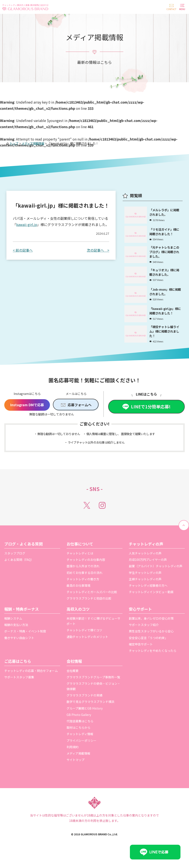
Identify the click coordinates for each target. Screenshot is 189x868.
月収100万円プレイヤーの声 (148, 570)
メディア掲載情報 (78, 763)
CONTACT (171, 9)
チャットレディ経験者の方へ (148, 595)
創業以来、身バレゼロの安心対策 (151, 628)
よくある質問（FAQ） (19, 570)
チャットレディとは (80, 563)
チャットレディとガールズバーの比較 (92, 602)
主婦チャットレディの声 (145, 589)
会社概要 (73, 680)
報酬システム (13, 628)
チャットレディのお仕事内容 (86, 570)
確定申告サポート (141, 654)
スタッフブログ (15, 563)
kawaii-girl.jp (27, 224)
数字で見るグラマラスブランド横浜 (90, 712)
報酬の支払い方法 (16, 635)
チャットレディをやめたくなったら (153, 661)
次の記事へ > (98, 250)
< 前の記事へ (23, 250)
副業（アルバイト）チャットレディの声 (156, 576)
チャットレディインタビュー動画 (151, 602)
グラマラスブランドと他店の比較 (89, 608)
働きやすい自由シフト (19, 648)
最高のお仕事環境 (79, 595)
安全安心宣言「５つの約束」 (148, 648)
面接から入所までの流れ (83, 576)
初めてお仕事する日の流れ (84, 583)
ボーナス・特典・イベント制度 (25, 641)
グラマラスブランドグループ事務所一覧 (93, 687)
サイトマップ (76, 770)
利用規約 (73, 757)
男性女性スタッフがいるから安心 (151, 641)
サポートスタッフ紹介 (144, 635)
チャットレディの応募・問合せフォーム (31, 680)
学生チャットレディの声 (145, 583)
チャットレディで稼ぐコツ (84, 640)
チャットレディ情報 (80, 744)
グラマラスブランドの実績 (84, 705)
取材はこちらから (79, 738)
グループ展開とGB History (85, 718)
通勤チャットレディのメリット (87, 647)
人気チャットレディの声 (145, 563)
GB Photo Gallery (79, 725)
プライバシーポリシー (81, 750)
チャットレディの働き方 (83, 589)
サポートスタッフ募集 (19, 687)
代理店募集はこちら (80, 731)
